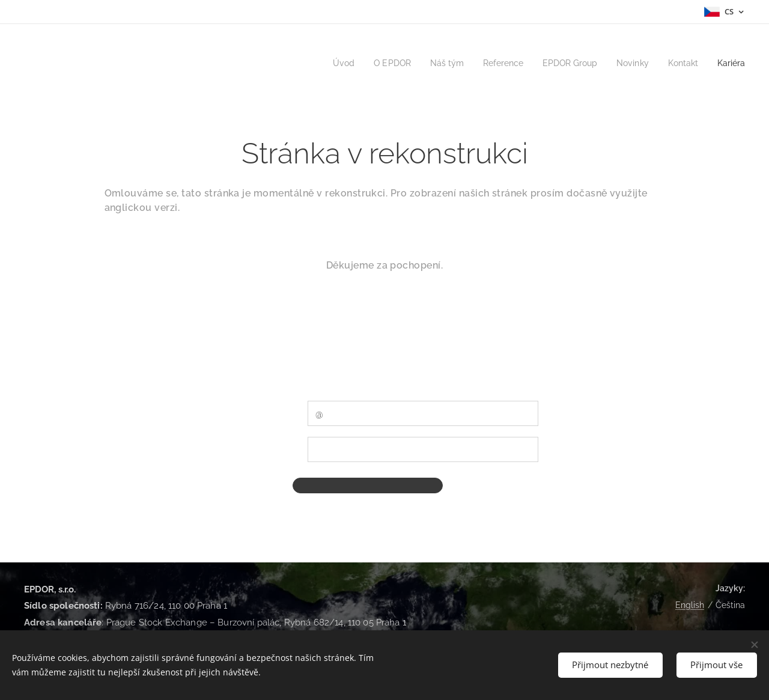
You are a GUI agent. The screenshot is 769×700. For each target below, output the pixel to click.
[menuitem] (324, 63)
